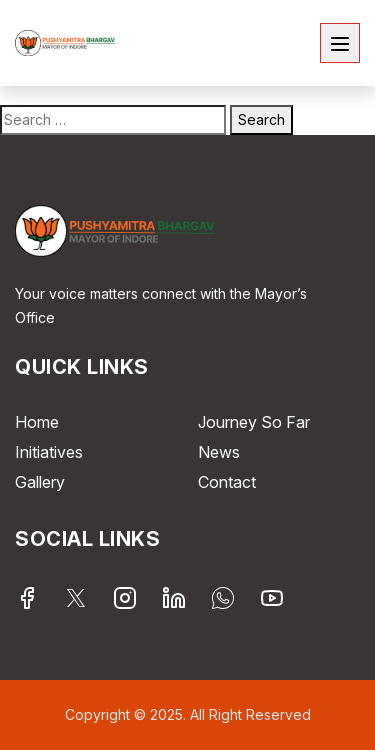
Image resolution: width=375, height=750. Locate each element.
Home (37, 422)
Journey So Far (254, 422)
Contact (227, 482)
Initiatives (49, 452)
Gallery (40, 482)
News (219, 452)
